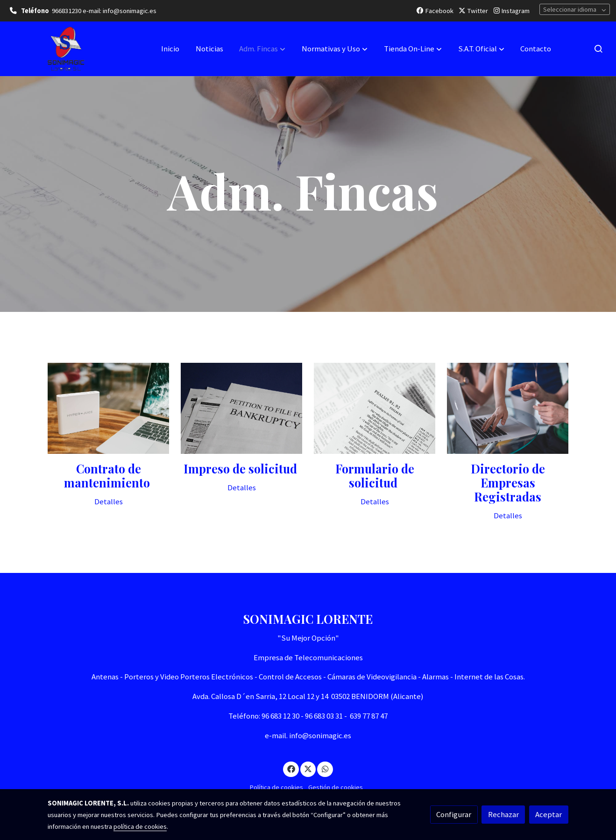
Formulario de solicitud (375, 476)
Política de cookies (276, 787)
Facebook (435, 11)
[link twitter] (308, 768)
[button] (262, 49)
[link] (66, 49)
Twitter (473, 11)
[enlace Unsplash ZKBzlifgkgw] (508, 408)
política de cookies (140, 826)
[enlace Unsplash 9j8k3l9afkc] (241, 408)
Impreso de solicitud (242, 469)
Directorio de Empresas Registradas (508, 483)
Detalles (109, 501)
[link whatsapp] (325, 768)
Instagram (512, 11)
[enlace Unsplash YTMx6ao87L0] (375, 408)
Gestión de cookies (336, 787)
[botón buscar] (598, 49)
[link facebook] (291, 768)
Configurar (454, 814)
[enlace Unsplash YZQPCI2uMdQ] (108, 408)
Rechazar (503, 814)
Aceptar (549, 814)
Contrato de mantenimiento (108, 476)
